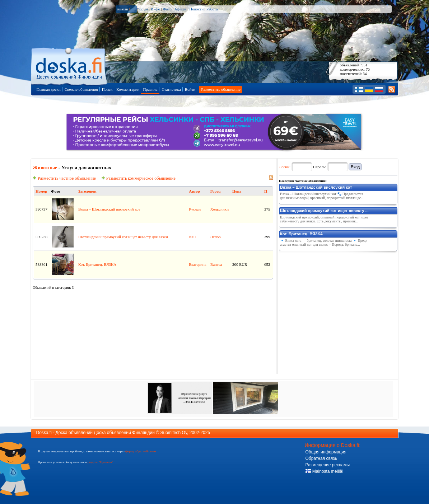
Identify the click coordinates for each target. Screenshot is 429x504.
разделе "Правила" (100, 462)
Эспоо (216, 237)
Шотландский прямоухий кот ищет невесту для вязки (123, 237)
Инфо (155, 9)
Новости (196, 9)
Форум (142, 9)
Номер (41, 191)
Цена (237, 191)
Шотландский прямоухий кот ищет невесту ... (324, 211)
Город (215, 191)
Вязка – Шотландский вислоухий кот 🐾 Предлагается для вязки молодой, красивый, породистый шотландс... (322, 196)
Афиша (181, 9)
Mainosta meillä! (325, 471)
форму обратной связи (141, 451)
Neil (192, 237)
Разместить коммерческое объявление (138, 178)
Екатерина (197, 264)
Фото (167, 9)
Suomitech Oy (174, 433)
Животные (45, 168)
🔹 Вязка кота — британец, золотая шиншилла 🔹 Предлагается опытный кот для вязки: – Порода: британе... (324, 242)
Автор (194, 191)
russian (124, 9)
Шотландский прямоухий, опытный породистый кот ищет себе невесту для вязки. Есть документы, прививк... (324, 219)
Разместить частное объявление (64, 178)
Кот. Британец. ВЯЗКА (97, 264)
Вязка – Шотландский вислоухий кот (109, 209)
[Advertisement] (333, 298)
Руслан (195, 209)
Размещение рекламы (328, 465)
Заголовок (87, 191)
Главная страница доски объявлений (69, 65)
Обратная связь (321, 458)
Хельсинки (220, 209)
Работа (212, 9)
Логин (284, 167)
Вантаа (216, 264)
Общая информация (326, 452)
